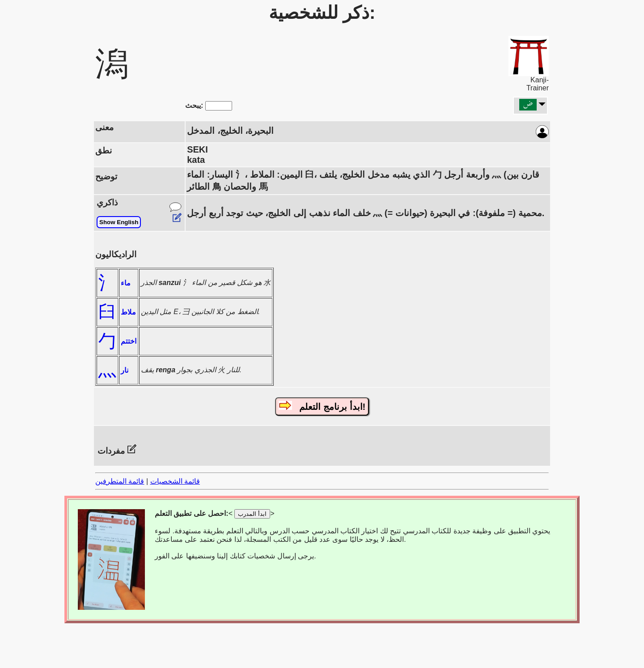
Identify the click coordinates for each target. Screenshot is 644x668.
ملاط (128, 312)
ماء (126, 283)
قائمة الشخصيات (175, 481)
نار (125, 370)
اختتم (129, 341)
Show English (119, 222)
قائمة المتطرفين (120, 481)
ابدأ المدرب (252, 514)
